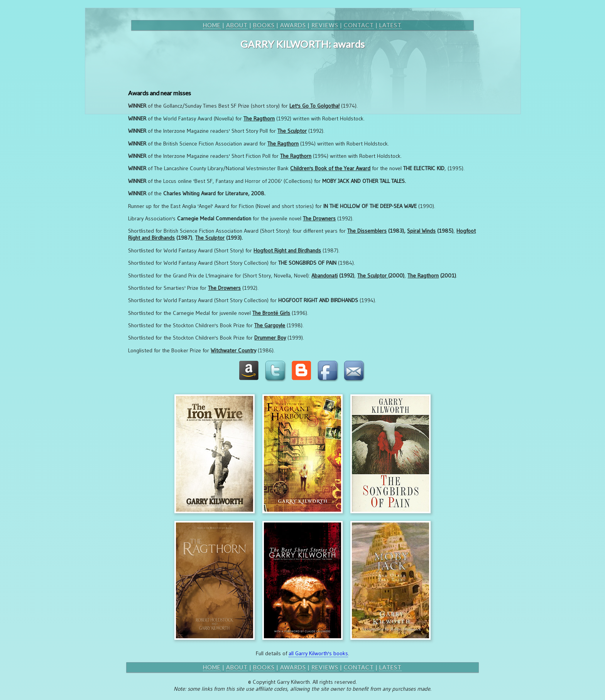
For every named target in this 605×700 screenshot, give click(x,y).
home (212, 25)
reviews (325, 25)
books (264, 25)
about (237, 25)
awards (293, 25)
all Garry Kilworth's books (318, 653)
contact (359, 25)
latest (390, 25)
